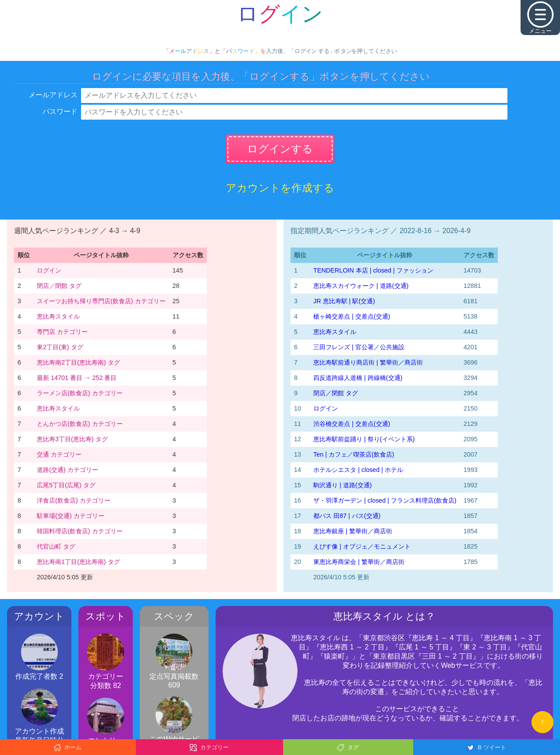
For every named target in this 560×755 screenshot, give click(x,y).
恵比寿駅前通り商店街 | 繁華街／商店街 (368, 362)
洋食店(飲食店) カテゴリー (74, 500)
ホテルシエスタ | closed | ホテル (358, 470)
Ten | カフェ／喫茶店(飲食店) (354, 454)
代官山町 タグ (56, 546)
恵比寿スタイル (58, 316)
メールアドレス (53, 95)
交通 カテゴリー (59, 454)
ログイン (49, 270)
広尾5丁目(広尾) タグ (66, 485)
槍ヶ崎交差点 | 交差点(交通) (352, 316)
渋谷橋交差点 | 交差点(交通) (352, 424)
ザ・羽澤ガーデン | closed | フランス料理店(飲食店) (385, 500)
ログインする (280, 149)
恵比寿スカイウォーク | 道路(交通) (361, 286)
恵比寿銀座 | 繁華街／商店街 (353, 531)
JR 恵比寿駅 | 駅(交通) (344, 301)
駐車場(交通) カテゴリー (71, 516)
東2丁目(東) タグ (60, 347)
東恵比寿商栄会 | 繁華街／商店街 (359, 562)
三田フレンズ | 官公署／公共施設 (359, 347)
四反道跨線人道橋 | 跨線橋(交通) (358, 378)
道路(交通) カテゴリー (67, 470)
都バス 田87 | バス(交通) (347, 516)
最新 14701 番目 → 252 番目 (77, 378)
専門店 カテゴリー (62, 332)
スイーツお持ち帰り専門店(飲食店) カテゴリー (101, 301)
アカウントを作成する (280, 188)
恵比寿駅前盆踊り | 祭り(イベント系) (364, 439)
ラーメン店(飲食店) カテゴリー (80, 393)
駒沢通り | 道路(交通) (342, 485)
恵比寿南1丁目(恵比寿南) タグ (78, 562)
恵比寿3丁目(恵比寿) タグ (72, 439)
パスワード (60, 112)
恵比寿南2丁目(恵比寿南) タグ (78, 362)
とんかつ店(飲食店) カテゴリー (80, 424)
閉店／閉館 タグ (59, 286)
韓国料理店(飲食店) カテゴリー (80, 531)
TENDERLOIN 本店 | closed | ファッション (373, 270)
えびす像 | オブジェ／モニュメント (362, 546)
